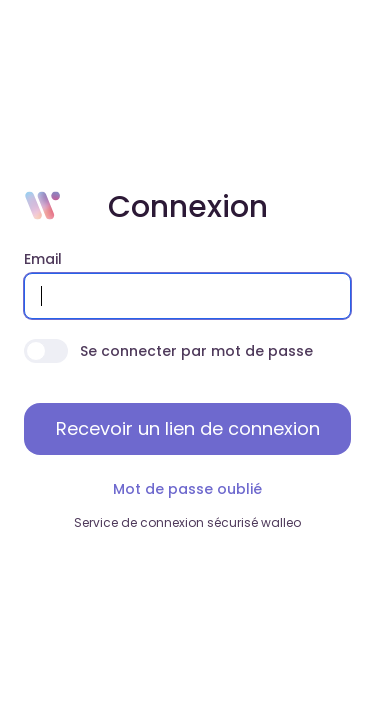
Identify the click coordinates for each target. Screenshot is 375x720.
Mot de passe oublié (187, 489)
